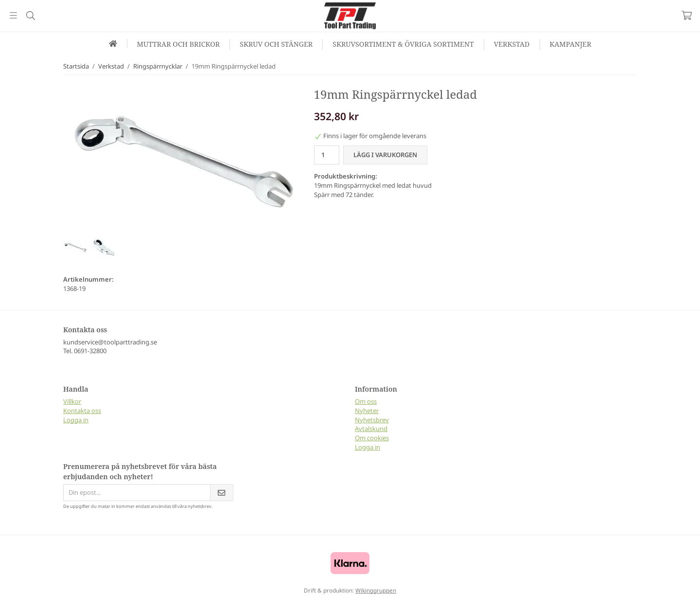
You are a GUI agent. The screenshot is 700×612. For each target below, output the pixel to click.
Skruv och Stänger (276, 44)
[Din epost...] (137, 493)
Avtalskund (371, 429)
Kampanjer (571, 44)
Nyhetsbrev (372, 420)
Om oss (366, 401)
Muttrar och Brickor (179, 44)
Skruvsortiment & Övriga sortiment (403, 44)
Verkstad (512, 44)
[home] (113, 44)
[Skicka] (222, 493)
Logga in (76, 420)
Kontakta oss (82, 411)
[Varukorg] (687, 15)
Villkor (72, 401)
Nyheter (367, 411)
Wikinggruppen (376, 590)
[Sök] (30, 16)
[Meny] (13, 15)
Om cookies (372, 438)
